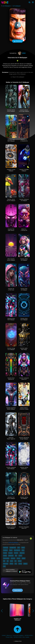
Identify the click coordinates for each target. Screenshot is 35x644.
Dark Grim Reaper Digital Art (11, 438)
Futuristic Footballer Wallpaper (24, 170)
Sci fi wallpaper (17, 6)
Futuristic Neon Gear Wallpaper (24, 319)
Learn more (17, 590)
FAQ (23, 637)
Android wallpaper (14, 543)
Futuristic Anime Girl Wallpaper (24, 259)
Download (18, 41)
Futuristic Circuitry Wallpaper (11, 170)
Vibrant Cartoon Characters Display (24, 408)
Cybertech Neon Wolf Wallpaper (11, 319)
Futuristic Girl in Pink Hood (11, 289)
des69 (22, 53)
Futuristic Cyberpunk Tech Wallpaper (11, 528)
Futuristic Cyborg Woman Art (24, 468)
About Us (9, 635)
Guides (27, 637)
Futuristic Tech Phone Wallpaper (11, 498)
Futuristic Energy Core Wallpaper (11, 349)
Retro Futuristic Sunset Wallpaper (11, 259)
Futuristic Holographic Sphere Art (24, 528)
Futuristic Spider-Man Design (24, 349)
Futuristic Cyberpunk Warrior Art (24, 379)
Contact (4, 635)
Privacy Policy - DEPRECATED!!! (13, 637)
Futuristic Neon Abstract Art (11, 379)
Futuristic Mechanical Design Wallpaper (24, 438)
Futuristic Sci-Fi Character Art (24, 140)
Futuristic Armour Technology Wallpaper (24, 111)
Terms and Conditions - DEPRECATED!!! (22, 635)
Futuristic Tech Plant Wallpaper (11, 140)
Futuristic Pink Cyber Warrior (11, 230)
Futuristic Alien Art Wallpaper (24, 289)
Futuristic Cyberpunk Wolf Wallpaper (11, 468)
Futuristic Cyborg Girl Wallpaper (24, 498)
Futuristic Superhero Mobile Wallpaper (11, 408)
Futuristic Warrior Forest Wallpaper (11, 111)
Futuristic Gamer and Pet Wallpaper (11, 200)
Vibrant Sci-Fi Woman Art (24, 230)
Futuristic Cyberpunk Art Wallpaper (24, 200)
